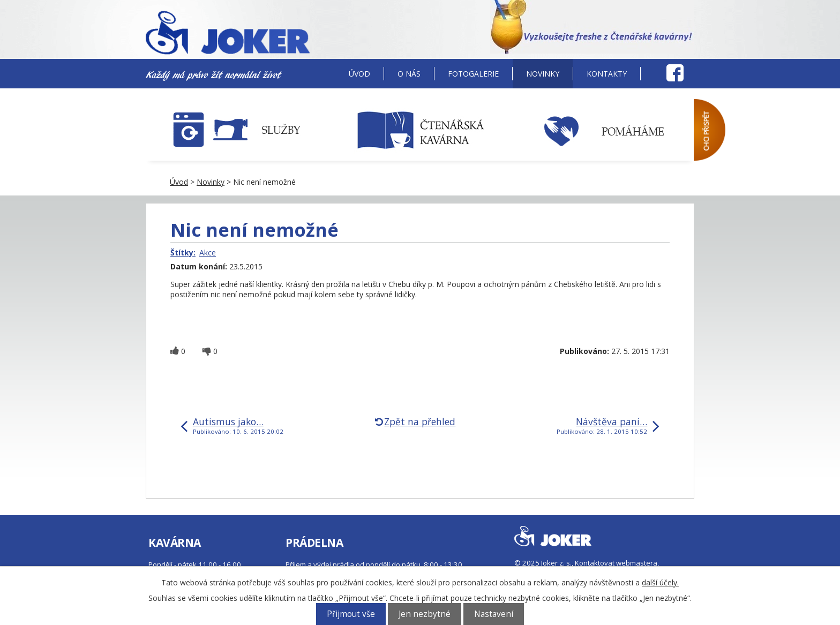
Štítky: (183, 253)
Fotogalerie (473, 74)
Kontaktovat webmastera (616, 563)
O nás (409, 74)
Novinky (543, 74)
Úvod (359, 74)
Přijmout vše (351, 614)
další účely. (660, 582)
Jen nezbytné (425, 614)
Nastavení (494, 614)
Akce (208, 253)
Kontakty (607, 74)
